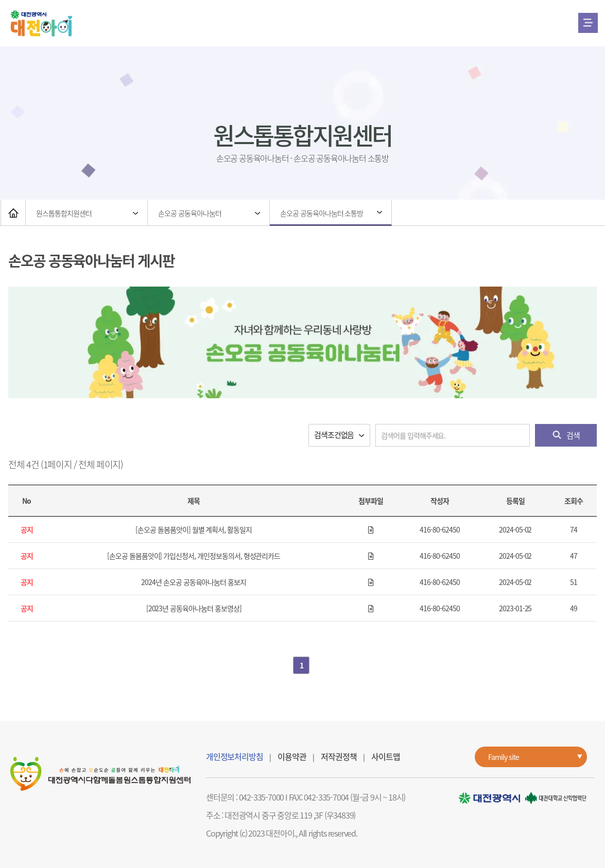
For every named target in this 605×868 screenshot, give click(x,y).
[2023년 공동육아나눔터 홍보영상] (194, 608)
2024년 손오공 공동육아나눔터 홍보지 (194, 582)
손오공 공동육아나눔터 (189, 213)
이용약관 (292, 756)
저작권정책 (339, 756)
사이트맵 (385, 756)
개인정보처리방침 (234, 756)
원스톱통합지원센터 (64, 213)
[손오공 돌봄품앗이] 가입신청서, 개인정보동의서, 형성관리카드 (194, 556)
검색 (566, 436)
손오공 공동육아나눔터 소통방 (322, 213)
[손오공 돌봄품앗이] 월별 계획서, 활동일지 (194, 529)
